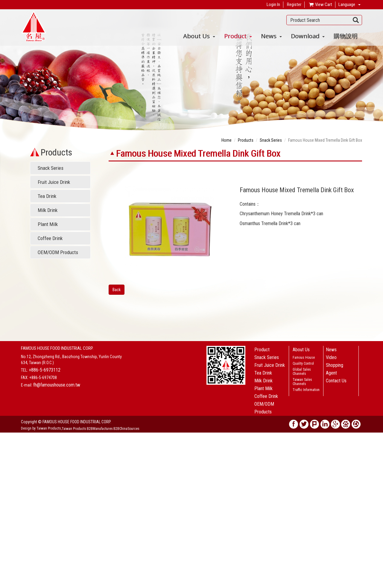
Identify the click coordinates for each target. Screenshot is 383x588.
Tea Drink (47, 196)
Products (246, 140)
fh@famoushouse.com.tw (57, 385)
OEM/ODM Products (58, 252)
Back (117, 290)
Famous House (304, 358)
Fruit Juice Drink (54, 182)
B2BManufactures (100, 429)
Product (238, 36)
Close (5, 436)
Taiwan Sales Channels (302, 382)
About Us (199, 36)
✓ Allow (7, 448)
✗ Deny (6, 453)
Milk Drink (48, 210)
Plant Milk (48, 224)
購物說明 (346, 36)
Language (347, 4)
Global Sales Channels (302, 372)
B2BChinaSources (126, 429)
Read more (11, 489)
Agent (331, 373)
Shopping (335, 365)
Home (227, 140)
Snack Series (51, 168)
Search (356, 20)
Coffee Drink (50, 238)
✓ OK (138, 585)
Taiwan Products (74, 429)
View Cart (320, 5)
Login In (273, 4)
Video (331, 357)
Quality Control (303, 364)
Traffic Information (306, 390)
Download (308, 36)
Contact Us (336, 381)
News (271, 36)
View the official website (44, 489)
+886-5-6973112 (45, 370)
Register (294, 4)
